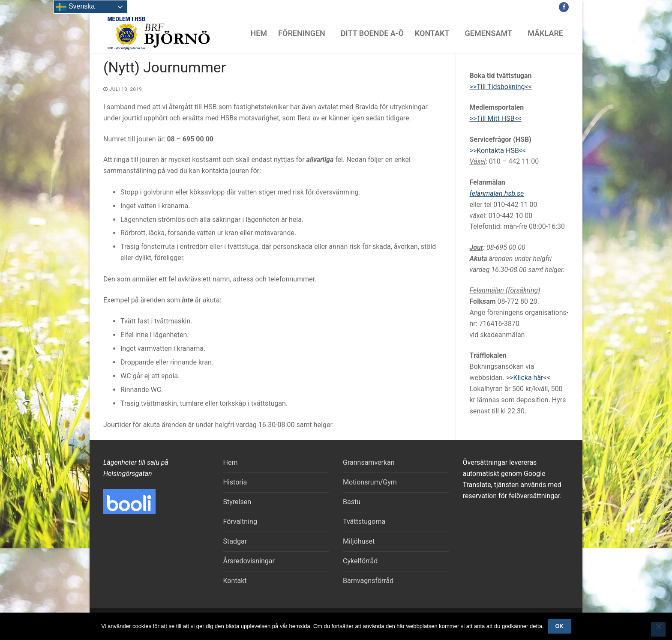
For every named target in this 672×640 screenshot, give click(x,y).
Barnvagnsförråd (368, 581)
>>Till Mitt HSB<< (496, 118)
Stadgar (235, 541)
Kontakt (235, 581)
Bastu (352, 502)
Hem (231, 462)
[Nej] (658, 629)
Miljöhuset (359, 541)
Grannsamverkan (369, 462)
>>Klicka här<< (528, 378)
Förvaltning (240, 522)
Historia (235, 482)
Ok (559, 626)
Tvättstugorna (364, 522)
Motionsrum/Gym (370, 482)
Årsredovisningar (249, 561)
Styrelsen (237, 502)
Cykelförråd (360, 561)
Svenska (75, 7)
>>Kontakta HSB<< (498, 151)
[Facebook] (564, 7)
